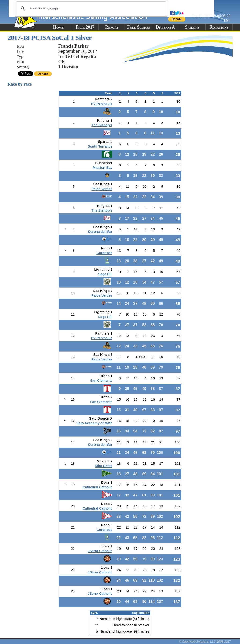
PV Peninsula (102, 104)
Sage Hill (105, 274)
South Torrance (100, 146)
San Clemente (101, 381)
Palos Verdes (102, 189)
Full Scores (139, 27)
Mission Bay (103, 168)
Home (58, 27)
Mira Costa (104, 466)
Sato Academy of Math (94, 423)
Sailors (192, 27)
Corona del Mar (100, 232)
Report (112, 27)
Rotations (219, 27)
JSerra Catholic (100, 551)
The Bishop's (102, 125)
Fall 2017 (85, 27)
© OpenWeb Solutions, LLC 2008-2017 (205, 642)
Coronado (104, 253)
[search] (90, 8)
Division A (165, 27)
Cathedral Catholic (98, 487)
